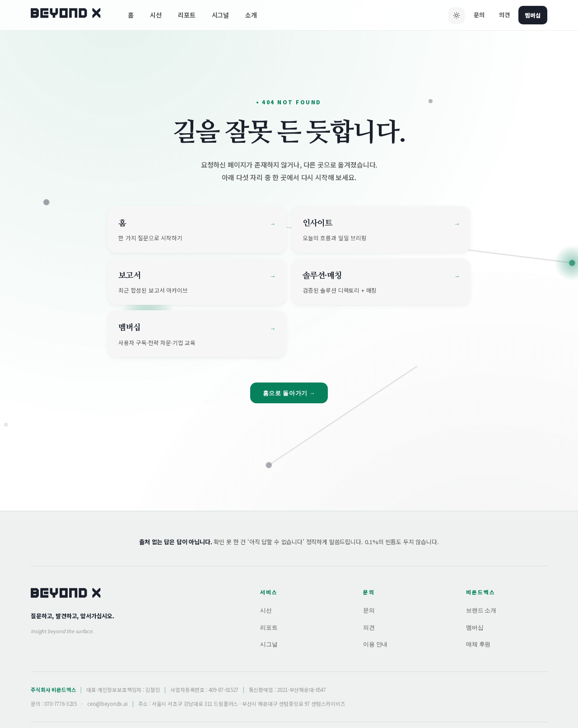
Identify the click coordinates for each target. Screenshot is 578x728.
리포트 (187, 15)
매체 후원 (478, 644)
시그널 (221, 15)
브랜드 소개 (481, 610)
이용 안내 (375, 644)
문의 (477, 15)
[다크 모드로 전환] (455, 15)
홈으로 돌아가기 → (289, 393)
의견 (503, 15)
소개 (251, 15)
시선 (156, 15)
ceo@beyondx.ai (107, 704)
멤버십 (532, 15)
